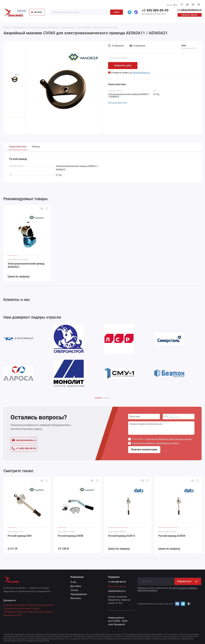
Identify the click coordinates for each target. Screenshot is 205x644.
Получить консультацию (144, 449)
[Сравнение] (187, 5)
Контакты (76, 598)
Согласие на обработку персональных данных (28, 612)
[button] (98, 398)
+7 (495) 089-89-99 (24, 449)
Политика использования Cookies (21, 608)
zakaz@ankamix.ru (24, 440)
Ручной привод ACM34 (172, 536)
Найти (117, 12)
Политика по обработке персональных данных (28, 605)
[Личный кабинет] (193, 5)
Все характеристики (117, 103)
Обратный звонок (117, 586)
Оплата (36, 147)
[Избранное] (182, 5)
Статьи (74, 590)
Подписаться (188, 581)
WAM (184, 46)
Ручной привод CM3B (70, 536)
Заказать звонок (189, 15)
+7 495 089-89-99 (155, 10)
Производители (79, 594)
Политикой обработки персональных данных (169, 439)
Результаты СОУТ (13, 615)
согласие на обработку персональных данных (156, 443)
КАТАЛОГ (37, 12)
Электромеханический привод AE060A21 (26, 265)
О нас (73, 582)
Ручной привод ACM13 (122, 536)
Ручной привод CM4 (20, 536)
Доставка (76, 586)
